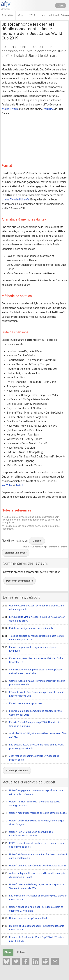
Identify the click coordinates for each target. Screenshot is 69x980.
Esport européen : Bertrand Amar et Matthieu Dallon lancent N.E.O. (33, 660)
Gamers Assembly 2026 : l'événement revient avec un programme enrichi (33, 683)
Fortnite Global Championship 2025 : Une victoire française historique (31, 724)
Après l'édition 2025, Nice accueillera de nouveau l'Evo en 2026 (34, 735)
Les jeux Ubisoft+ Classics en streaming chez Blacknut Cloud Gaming (34, 897)
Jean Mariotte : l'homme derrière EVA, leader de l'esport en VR (31, 758)
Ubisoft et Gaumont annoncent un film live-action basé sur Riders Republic (34, 856)
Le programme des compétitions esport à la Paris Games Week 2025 (32, 713)
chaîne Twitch (10, 109)
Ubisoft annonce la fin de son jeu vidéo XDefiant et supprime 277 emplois (32, 909)
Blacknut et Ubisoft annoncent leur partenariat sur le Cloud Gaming (33, 928)
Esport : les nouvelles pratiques (22, 704)
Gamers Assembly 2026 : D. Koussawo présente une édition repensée (33, 607)
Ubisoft (37, 541)
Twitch (20, 485)
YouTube (48, 109)
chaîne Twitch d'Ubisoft (15, 200)
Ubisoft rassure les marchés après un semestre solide (34, 813)
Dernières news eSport (21, 597)
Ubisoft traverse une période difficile (25, 918)
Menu (61, 6)
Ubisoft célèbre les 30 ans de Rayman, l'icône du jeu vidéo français (33, 822)
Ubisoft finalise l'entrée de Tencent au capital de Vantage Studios (31, 803)
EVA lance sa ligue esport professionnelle (28, 628)
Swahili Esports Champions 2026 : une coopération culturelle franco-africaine (32, 671)
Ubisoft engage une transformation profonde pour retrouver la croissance (32, 792)
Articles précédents (17, 770)
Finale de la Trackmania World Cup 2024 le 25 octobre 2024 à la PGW (34, 939)
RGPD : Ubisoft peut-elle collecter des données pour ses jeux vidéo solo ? (33, 845)
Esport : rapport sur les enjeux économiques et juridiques (30, 649)
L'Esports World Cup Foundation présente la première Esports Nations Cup (34, 694)
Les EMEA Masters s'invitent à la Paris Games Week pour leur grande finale (33, 746)
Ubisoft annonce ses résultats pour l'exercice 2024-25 (34, 866)
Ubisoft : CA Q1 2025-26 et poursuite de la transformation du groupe (28, 834)
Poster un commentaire (20, 581)
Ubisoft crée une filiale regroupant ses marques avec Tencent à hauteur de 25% (33, 886)
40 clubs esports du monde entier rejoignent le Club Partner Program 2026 (33, 638)
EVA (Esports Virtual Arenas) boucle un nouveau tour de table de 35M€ (33, 619)
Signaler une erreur (16, 553)
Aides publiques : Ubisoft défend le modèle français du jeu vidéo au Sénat (33, 875)
